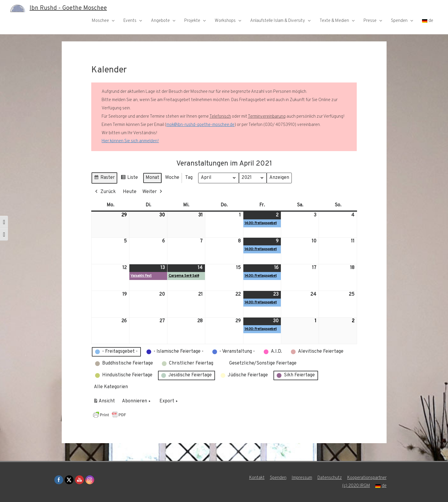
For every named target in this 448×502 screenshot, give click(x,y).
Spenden (399, 21)
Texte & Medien (334, 21)
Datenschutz (330, 478)
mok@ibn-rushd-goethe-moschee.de (200, 125)
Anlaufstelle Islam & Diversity (278, 21)
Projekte (192, 21)
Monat (152, 178)
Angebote (160, 21)
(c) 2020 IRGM (356, 486)
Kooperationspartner (367, 478)
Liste (129, 179)
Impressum (302, 478)
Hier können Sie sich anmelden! (130, 141)
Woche (172, 178)
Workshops (225, 21)
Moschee (100, 21)
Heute (130, 192)
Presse (370, 21)
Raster (104, 179)
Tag (189, 178)
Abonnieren (137, 401)
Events (130, 21)
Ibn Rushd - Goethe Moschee (68, 8)
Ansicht (105, 402)
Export (169, 401)
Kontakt (257, 478)
